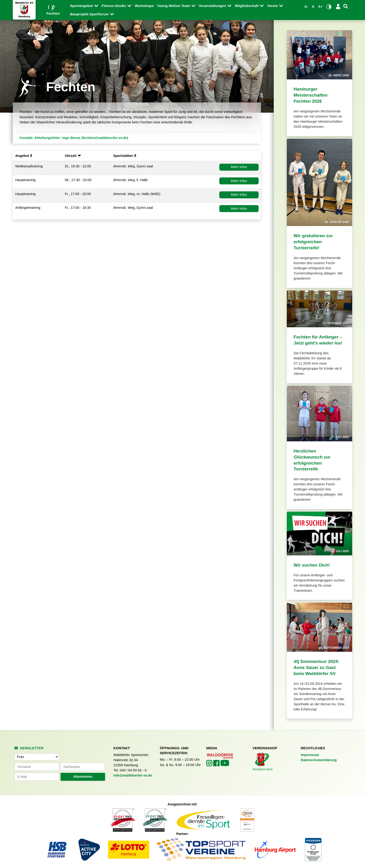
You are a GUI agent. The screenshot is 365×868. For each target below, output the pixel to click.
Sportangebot (82, 6)
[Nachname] (83, 767)
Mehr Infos (239, 167)
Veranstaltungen (213, 6)
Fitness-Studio (114, 6)
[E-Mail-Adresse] (37, 777)
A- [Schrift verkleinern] (306, 7)
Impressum (310, 755)
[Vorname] (37, 767)
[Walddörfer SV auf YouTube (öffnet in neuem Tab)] (225, 765)
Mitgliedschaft (247, 6)
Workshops (144, 6)
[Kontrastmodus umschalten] (329, 7)
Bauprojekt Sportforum (90, 14)
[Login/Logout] (338, 6)
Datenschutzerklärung (319, 760)
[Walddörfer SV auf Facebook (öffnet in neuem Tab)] (217, 765)
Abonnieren (83, 777)
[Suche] (346, 6)
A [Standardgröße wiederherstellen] (313, 7)
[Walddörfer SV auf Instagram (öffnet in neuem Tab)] (210, 765)
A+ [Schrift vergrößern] (321, 7)
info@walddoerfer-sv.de (133, 775)
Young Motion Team (174, 6)
